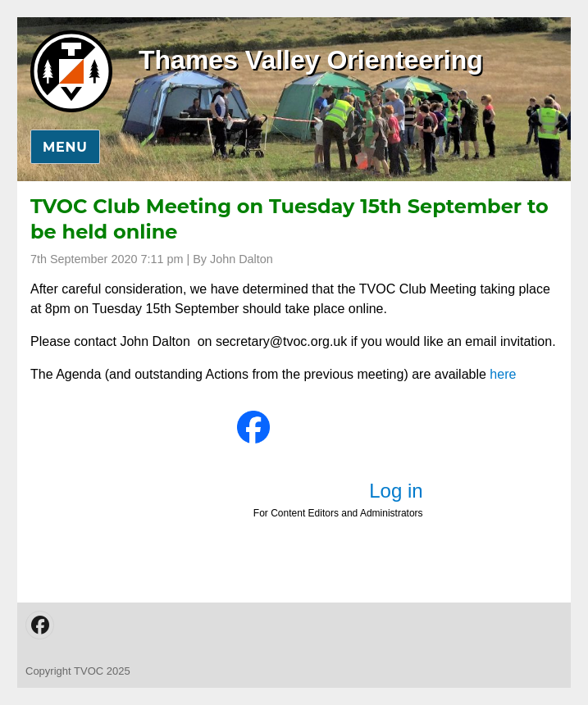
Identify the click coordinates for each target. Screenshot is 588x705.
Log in (396, 491)
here (503, 374)
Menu (65, 147)
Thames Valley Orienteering (311, 60)
